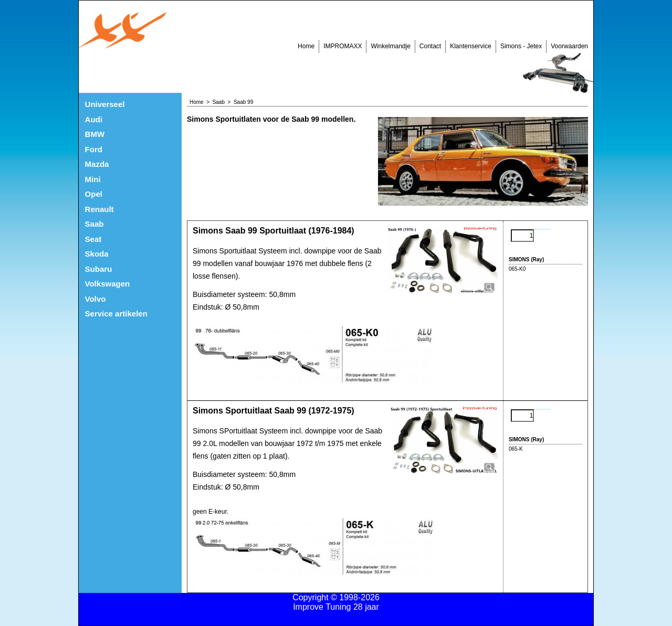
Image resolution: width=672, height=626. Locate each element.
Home (306, 46)
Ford (94, 149)
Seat (93, 239)
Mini (93, 179)
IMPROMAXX (343, 46)
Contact (430, 46)
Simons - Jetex (521, 46)
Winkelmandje (390, 46)
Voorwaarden (569, 46)
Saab (94, 224)
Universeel (105, 104)
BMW (95, 134)
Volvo (96, 299)
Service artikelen (116, 314)
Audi (94, 119)
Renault (99, 209)
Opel (94, 194)
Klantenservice (471, 46)
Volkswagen (108, 284)
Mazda (97, 164)
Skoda (97, 254)
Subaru (99, 269)
